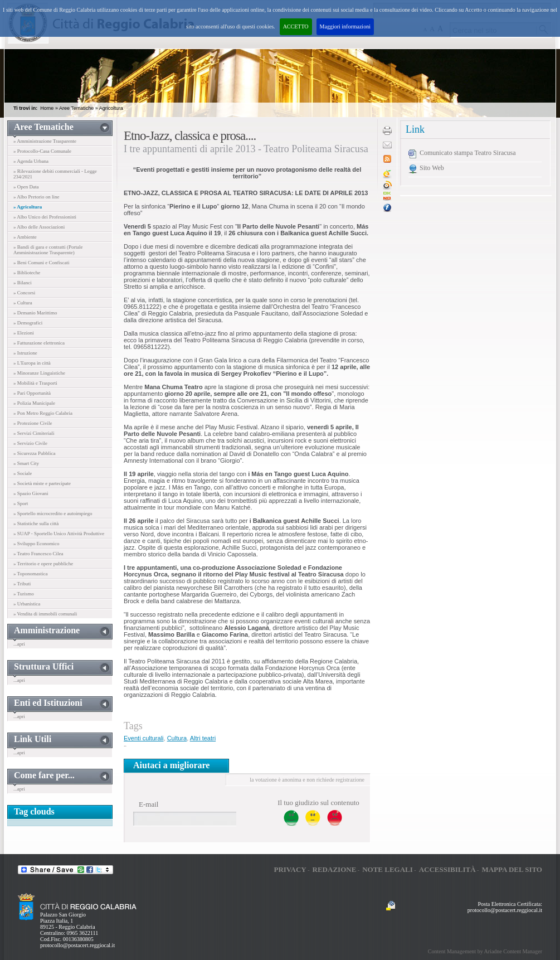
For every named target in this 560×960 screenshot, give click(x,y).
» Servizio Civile (30, 443)
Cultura (177, 738)
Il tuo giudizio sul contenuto (318, 803)
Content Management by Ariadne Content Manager (485, 951)
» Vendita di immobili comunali (45, 614)
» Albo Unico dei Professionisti (45, 217)
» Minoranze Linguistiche (39, 373)
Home (47, 108)
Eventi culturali (144, 738)
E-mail (148, 804)
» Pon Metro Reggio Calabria (43, 413)
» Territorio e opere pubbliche (43, 564)
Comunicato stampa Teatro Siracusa (468, 153)
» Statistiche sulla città (36, 523)
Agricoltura (111, 108)
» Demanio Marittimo (35, 313)
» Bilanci (23, 283)
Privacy (290, 869)
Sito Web (432, 168)
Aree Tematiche (76, 108)
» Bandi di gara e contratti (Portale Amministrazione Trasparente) (48, 250)
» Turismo (24, 594)
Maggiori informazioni (345, 26)
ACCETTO (296, 26)
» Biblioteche (27, 273)
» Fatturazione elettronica (39, 343)
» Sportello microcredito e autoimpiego (53, 513)
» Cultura (23, 303)
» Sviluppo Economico (36, 544)
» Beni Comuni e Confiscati (42, 263)
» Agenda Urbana (31, 161)
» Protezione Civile (33, 423)
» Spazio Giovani (31, 493)
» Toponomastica (30, 574)
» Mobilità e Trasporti (35, 383)
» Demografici (28, 323)
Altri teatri (203, 738)
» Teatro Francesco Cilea (38, 554)
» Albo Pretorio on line (36, 197)
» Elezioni (24, 333)
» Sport (21, 503)
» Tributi (22, 584)
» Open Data (26, 187)
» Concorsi (24, 293)
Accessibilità (447, 869)
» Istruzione (25, 353)
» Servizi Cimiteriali (34, 433)
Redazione (335, 869)
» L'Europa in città (32, 363)
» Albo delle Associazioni (39, 227)
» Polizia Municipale (34, 403)
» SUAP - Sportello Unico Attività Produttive (59, 534)
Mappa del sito (512, 869)
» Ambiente (25, 237)
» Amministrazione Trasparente (45, 141)
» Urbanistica (27, 604)
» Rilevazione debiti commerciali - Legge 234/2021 (55, 174)
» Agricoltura (28, 207)
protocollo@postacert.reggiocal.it (77, 945)
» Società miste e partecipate (42, 483)
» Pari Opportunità (32, 393)
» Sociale (23, 473)
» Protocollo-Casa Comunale (42, 151)
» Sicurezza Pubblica (34, 453)
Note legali (388, 869)
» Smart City (26, 463)
